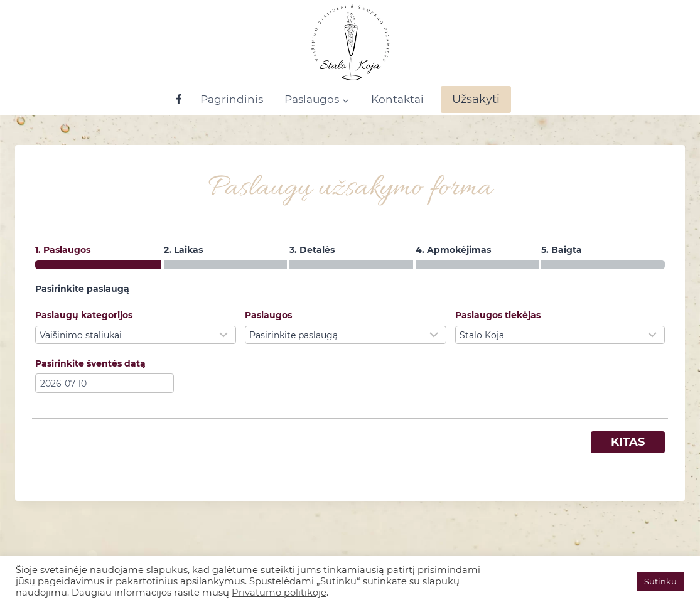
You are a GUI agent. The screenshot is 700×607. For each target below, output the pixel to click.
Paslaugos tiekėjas (498, 315)
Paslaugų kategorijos (84, 315)
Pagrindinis (232, 99)
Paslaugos (268, 315)
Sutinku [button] (660, 581)
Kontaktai (397, 99)
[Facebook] (179, 100)
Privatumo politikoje (279, 593)
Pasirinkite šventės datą (90, 363)
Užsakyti (476, 99)
